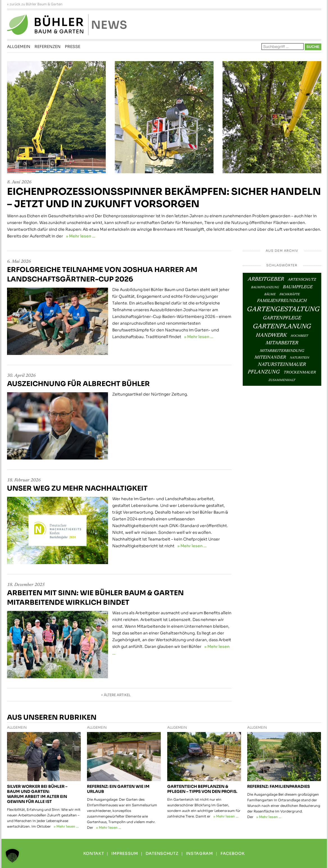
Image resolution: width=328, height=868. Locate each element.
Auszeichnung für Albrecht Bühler (78, 384)
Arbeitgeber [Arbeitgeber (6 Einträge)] (266, 279)
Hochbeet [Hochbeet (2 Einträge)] (299, 336)
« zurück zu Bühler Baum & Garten (35, 4)
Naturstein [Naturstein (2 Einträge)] (300, 358)
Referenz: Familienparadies (278, 786)
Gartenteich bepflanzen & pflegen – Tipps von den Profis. (202, 789)
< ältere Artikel (116, 695)
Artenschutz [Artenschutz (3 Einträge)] (302, 280)
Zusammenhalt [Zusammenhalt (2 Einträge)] (282, 380)
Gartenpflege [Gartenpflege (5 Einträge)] (282, 318)
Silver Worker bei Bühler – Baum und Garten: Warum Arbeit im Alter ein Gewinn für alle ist (37, 794)
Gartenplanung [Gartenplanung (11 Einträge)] (282, 327)
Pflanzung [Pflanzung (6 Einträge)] (264, 372)
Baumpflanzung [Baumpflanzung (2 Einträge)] (265, 288)
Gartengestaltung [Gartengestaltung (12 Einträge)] (283, 310)
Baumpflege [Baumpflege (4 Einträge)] (298, 287)
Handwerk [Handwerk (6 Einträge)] (271, 335)
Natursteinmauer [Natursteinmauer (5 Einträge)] (282, 365)
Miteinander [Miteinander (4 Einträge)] (270, 358)
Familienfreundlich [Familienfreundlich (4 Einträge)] (282, 301)
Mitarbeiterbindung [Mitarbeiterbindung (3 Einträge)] (282, 351)
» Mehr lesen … (81, 236)
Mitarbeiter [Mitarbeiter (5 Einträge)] (282, 343)
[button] (12, 856)
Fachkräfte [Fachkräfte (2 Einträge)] (290, 295)
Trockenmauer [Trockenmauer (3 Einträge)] (300, 373)
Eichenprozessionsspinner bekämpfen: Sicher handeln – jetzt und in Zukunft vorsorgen (164, 198)
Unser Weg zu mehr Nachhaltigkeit (77, 488)
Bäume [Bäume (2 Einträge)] (270, 295)
